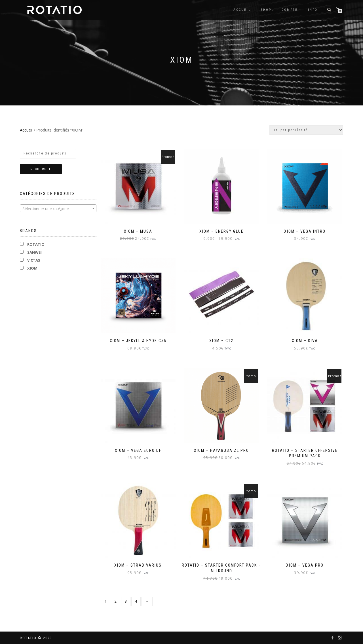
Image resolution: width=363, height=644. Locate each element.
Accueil (242, 10)
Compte (290, 10)
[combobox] (58, 208)
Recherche (41, 169)
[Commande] (306, 130)
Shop (266, 10)
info (313, 10)
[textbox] (58, 209)
